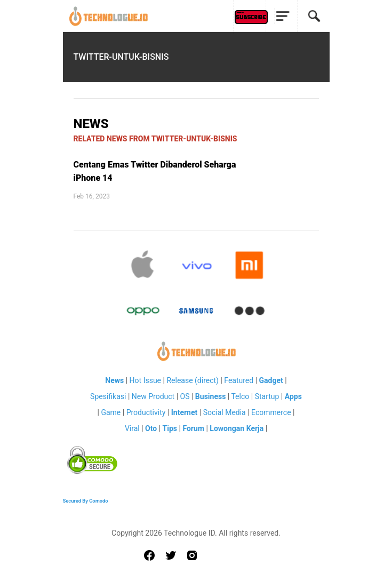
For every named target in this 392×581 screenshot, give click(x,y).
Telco (240, 396)
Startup (267, 396)
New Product (153, 396)
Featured (239, 380)
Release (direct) (193, 380)
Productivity (146, 412)
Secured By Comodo (86, 501)
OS (185, 396)
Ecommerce (271, 412)
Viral (132, 428)
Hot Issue (145, 380)
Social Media (225, 412)
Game (111, 412)
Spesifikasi (108, 396)
